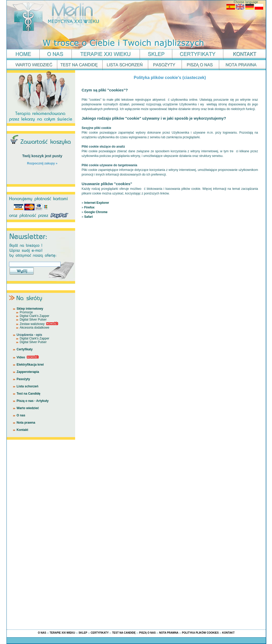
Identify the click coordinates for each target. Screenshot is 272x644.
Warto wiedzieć (28, 408)
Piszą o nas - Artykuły (33, 401)
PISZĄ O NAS (147, 633)
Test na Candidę (28, 394)
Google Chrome (96, 212)
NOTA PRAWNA (169, 633)
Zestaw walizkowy (32, 324)
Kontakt (22, 430)
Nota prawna (26, 423)
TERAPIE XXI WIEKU (62, 633)
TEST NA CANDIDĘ (124, 633)
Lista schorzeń (27, 386)
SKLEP (83, 633)
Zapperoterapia (28, 372)
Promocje (26, 312)
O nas (21, 415)
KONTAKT (228, 633)
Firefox (89, 207)
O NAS (42, 633)
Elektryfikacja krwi (30, 365)
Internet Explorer (97, 203)
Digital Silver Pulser (33, 320)
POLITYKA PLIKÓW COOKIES (200, 633)
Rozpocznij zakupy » (42, 163)
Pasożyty (23, 379)
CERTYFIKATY (100, 633)
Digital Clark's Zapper (34, 316)
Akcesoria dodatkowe (34, 328)
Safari (88, 217)
